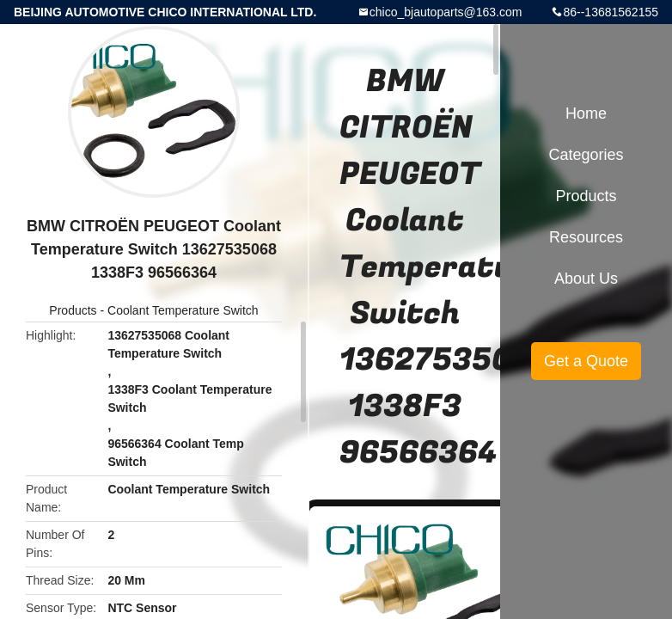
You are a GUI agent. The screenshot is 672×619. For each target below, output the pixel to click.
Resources (586, 237)
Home (586, 113)
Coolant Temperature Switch (183, 310)
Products (73, 310)
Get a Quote (586, 361)
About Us (586, 279)
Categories (586, 155)
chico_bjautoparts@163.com (446, 12)
